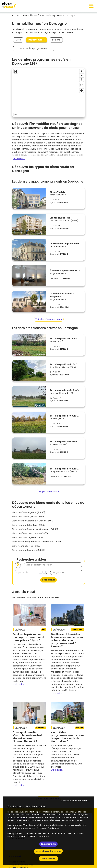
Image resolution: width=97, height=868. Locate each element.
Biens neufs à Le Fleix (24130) (27, 546)
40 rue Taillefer (58, 192)
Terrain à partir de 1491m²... (64, 390)
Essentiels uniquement (48, 851)
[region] (49, 93)
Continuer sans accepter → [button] (75, 801)
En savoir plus (48, 844)
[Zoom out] (82, 75)
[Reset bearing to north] (82, 80)
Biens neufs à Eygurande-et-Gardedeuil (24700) (37, 542)
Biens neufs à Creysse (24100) (27, 537)
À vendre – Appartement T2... (66, 271)
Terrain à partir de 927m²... (64, 442)
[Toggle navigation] (91, 6)
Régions (56, 40)
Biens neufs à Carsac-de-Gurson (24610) (33, 521)
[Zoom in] (82, 71)
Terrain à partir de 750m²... (64, 338)
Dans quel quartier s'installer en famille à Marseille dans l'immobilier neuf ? (27, 737)
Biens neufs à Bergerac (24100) (28, 516)
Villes (18, 40)
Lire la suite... (19, 159)
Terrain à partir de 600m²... (64, 416)
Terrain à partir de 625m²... (64, 364)
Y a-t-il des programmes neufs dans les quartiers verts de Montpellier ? (68, 737)
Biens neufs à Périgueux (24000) (29, 512)
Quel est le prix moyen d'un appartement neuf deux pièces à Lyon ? (29, 637)
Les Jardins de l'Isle (60, 218)
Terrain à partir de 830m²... (64, 469)
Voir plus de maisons (49, 491)
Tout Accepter (48, 859)
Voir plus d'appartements (49, 319)
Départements (36, 40)
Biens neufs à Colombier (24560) (29, 525)
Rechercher (49, 580)
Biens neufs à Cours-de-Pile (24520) (31, 533)
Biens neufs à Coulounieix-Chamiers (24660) (35, 529)
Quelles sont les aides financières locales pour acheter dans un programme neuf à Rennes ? (67, 640)
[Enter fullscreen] (82, 85)
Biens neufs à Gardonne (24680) (29, 550)
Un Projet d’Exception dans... (65, 244)
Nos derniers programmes (34, 48)
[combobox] (31, 572)
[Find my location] (82, 91)
